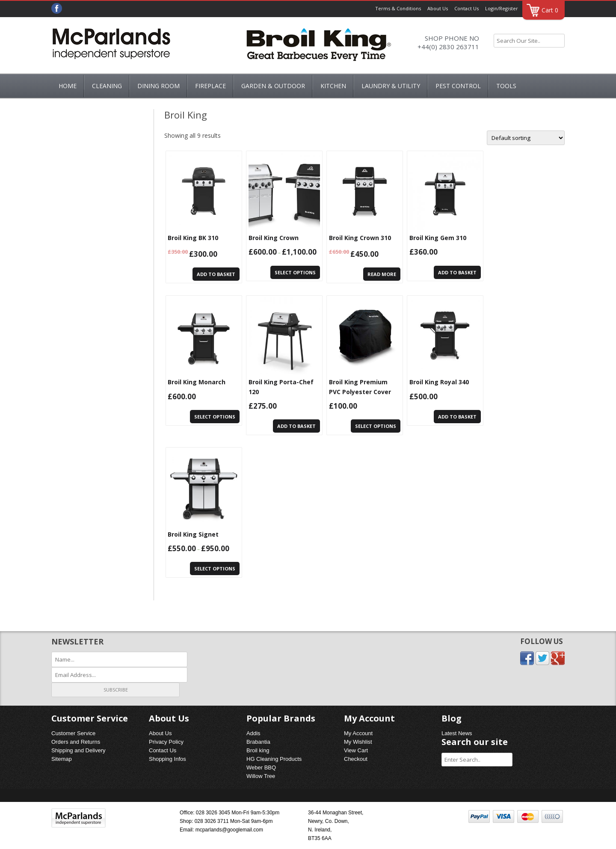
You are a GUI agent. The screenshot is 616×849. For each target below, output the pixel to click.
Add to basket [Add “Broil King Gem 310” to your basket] (457, 272)
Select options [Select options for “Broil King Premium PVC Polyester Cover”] (376, 426)
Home (68, 86)
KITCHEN (333, 86)
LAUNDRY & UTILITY (391, 86)
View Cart (356, 750)
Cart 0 (550, 10)
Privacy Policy (166, 742)
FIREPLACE (210, 86)
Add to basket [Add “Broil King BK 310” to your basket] (216, 274)
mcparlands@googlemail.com (229, 830)
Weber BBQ (261, 767)
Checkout (356, 759)
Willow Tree (261, 776)
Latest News (457, 733)
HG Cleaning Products (274, 759)
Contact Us (466, 8)
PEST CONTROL (458, 86)
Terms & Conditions (398, 8)
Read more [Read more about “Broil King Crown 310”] (382, 274)
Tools (506, 86)
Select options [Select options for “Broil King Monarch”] (215, 417)
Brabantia (258, 742)
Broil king (258, 750)
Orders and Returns (76, 742)
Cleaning (107, 86)
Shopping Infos (167, 759)
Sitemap (62, 759)
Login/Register (502, 8)
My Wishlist (358, 742)
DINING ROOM (158, 86)
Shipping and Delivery (78, 750)
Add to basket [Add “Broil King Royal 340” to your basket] (457, 417)
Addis (253, 733)
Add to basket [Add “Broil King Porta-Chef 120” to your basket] (296, 426)
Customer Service (73, 733)
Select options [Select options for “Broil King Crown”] (295, 272)
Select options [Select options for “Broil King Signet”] (215, 568)
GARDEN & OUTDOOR (273, 86)
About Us (438, 8)
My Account (358, 733)
